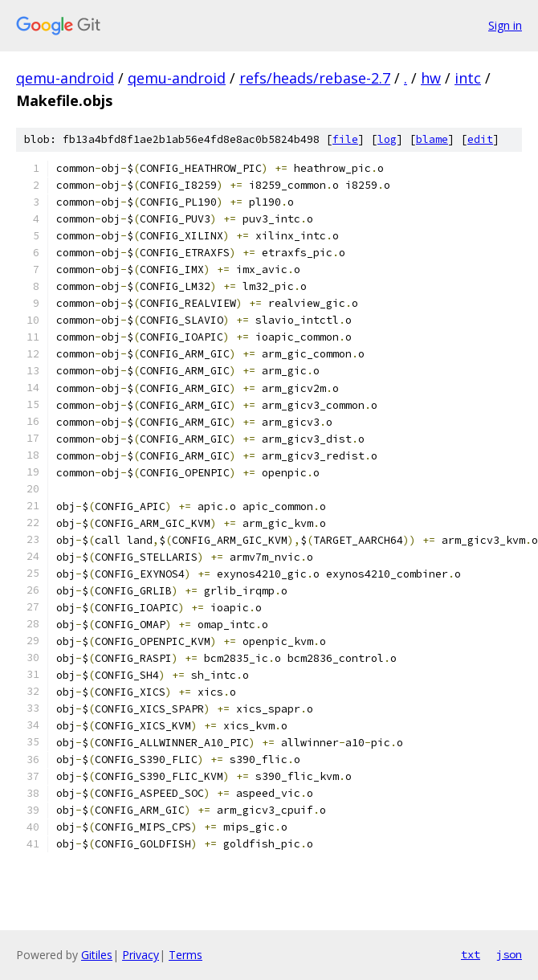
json (509, 954)
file (345, 139)
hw (431, 78)
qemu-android (65, 78)
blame (432, 139)
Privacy (141, 955)
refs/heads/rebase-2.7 (315, 78)
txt (471, 954)
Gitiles (97, 955)
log (387, 139)
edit (480, 139)
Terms (185, 955)
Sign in (505, 25)
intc (468, 78)
